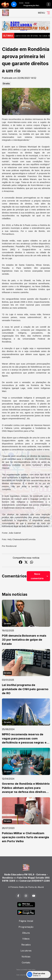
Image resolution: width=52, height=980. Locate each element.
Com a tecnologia (26, 975)
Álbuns (26, 933)
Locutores (26, 951)
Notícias (26, 957)
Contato (26, 963)
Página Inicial (26, 921)
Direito (6, 84)
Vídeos (26, 939)
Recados (26, 945)
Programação (26, 927)
